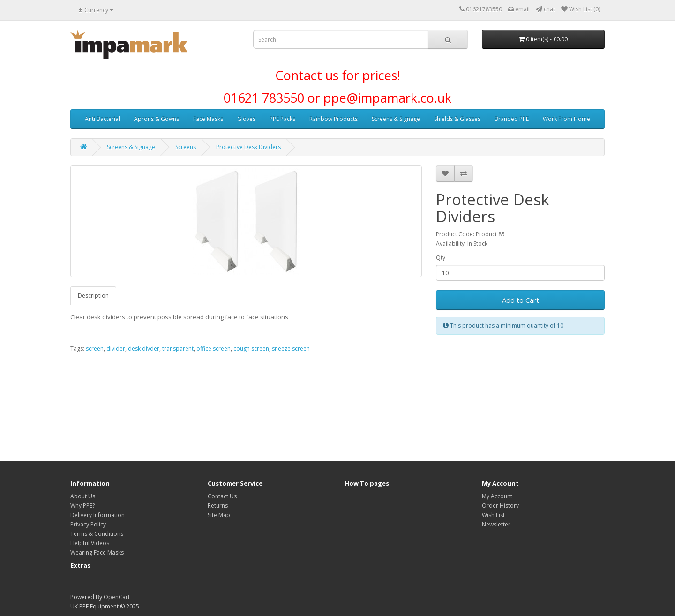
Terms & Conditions (97, 534)
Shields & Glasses (457, 119)
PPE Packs (282, 119)
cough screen (251, 349)
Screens (186, 147)
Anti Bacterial (102, 119)
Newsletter (496, 524)
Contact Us (222, 496)
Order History (500, 506)
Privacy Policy (88, 524)
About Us (83, 496)
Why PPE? (82, 506)
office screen (214, 349)
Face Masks (208, 119)
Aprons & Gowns (157, 119)
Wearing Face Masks (97, 552)
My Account (497, 496)
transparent (178, 349)
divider (116, 349)
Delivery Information (97, 515)
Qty (441, 258)
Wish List (493, 515)
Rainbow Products (334, 119)
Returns (218, 506)
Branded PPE (512, 119)
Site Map (219, 515)
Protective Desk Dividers (248, 147)
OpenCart (117, 597)
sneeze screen (291, 349)
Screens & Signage (396, 119)
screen (95, 349)
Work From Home (566, 119)
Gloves (246, 119)
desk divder (144, 349)
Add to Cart (521, 300)
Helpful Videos (90, 543)
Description (93, 296)
